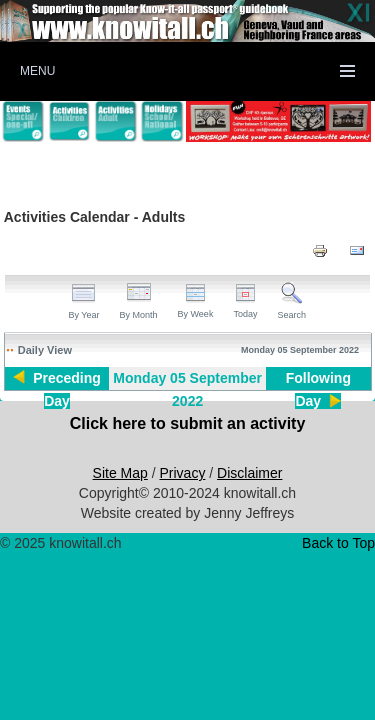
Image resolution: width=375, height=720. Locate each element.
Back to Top (338, 543)
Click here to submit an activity (188, 423)
